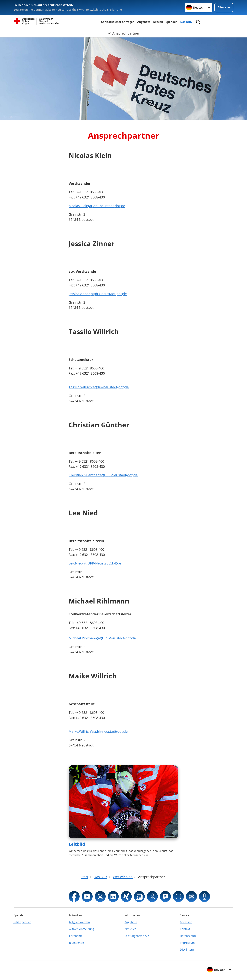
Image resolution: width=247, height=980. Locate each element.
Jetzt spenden (23, 922)
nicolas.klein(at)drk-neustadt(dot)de (97, 206)
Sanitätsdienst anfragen (118, 22)
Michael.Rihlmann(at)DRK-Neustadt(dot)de (102, 638)
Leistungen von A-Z (137, 936)
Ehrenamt (76, 936)
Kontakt (185, 929)
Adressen (186, 922)
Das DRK (186, 22)
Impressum (187, 943)
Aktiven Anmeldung (82, 929)
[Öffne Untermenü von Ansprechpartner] (123, 33)
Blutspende (77, 943)
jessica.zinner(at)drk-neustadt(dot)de (98, 294)
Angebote (144, 22)
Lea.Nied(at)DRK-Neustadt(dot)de (95, 563)
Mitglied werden (80, 922)
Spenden (172, 22)
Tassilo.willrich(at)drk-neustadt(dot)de (99, 387)
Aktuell (158, 22)
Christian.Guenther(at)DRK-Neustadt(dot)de (103, 475)
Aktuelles (130, 929)
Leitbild (77, 844)
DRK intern (187, 950)
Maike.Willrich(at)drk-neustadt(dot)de (98, 731)
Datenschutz (188, 936)
